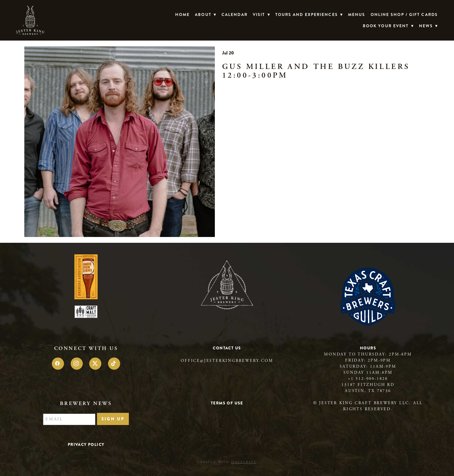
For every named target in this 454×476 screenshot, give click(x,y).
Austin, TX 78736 (368, 391)
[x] (95, 364)
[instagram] (77, 364)
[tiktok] (114, 364)
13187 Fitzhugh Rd (368, 385)
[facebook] (58, 364)
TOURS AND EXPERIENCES (309, 14)
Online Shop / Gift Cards (404, 14)
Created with (227, 462)
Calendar (235, 14)
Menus (357, 14)
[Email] (69, 420)
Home (182, 14)
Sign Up (113, 419)
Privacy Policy (86, 444)
